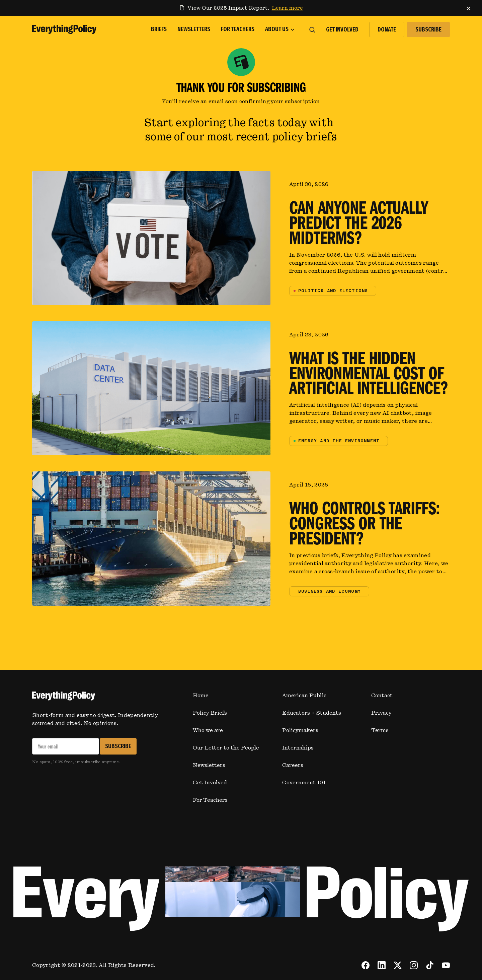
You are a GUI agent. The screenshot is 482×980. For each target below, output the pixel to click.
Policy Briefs (210, 713)
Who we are (208, 730)
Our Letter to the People (226, 748)
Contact (382, 696)
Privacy (381, 713)
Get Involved (210, 783)
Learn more (287, 8)
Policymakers (300, 730)
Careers (293, 765)
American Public (304, 696)
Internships (298, 748)
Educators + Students (312, 713)
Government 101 (304, 783)
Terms (380, 730)
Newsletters (209, 765)
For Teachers (210, 800)
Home (201, 696)
